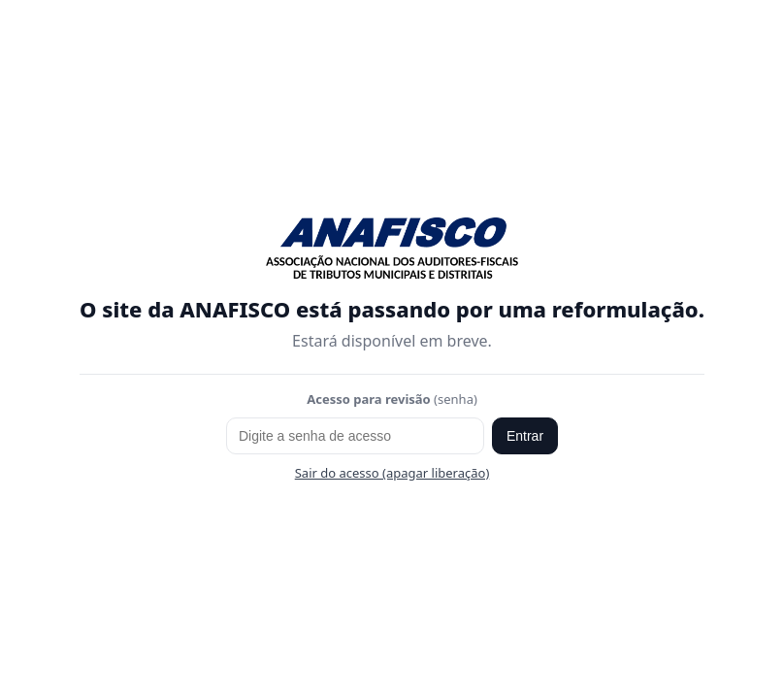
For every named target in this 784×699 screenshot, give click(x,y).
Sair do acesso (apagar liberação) (392, 473)
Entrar (525, 436)
